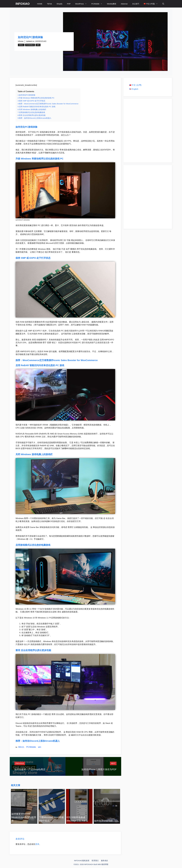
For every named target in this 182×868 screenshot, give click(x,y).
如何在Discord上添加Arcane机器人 (41, 741)
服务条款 (104, 861)
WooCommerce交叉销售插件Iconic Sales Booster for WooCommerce (60, 360)
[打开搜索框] (163, 4)
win (38, 45)
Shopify (59, 4)
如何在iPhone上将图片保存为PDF (99, 769)
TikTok (49, 4)
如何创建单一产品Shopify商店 (30, 769)
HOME (40, 4)
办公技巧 (136, 4)
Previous (20, 763)
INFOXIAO (23, 4)
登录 (37, 844)
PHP (69, 4)
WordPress (82, 4)
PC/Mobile (98, 4)
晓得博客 (105, 864)
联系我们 (95, 861)
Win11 (21, 45)
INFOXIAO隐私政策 (82, 861)
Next (113, 763)
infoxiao (21, 41)
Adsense (124, 4)
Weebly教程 (112, 4)
